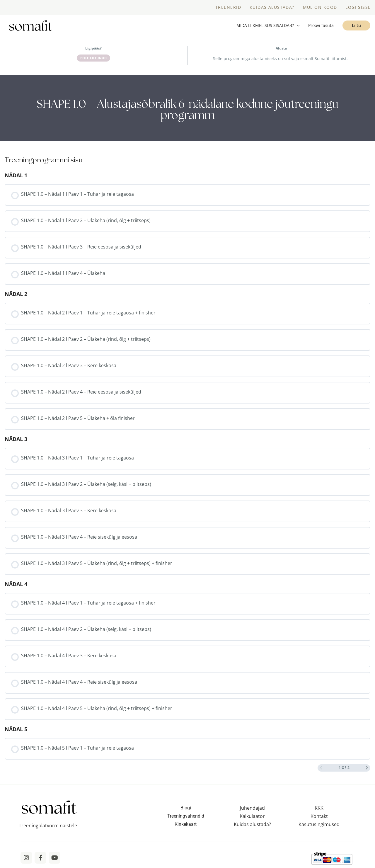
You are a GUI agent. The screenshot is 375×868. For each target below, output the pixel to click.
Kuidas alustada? (252, 824)
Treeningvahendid (186, 816)
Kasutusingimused (319, 824)
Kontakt (319, 816)
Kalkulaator (252, 816)
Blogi (186, 808)
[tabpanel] (187, 108)
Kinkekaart (186, 824)
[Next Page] (367, 768)
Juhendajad (252, 808)
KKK (319, 808)
